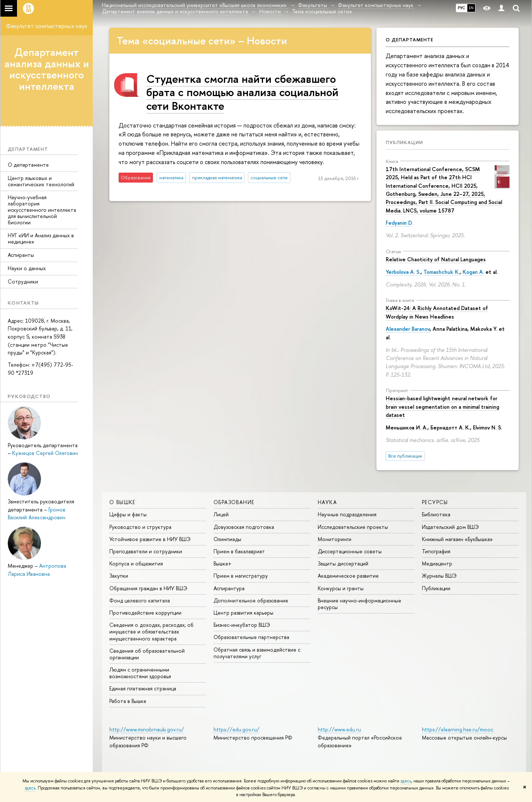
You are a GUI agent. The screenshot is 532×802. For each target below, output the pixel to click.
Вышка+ (223, 563)
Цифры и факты (128, 514)
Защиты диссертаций (343, 563)
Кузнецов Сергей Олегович (45, 453)
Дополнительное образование (251, 600)
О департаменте (28, 165)
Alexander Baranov (408, 329)
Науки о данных (27, 268)
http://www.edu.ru (339, 729)
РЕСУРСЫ (435, 502)
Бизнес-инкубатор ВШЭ (242, 625)
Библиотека (436, 514)
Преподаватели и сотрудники (146, 551)
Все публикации (405, 456)
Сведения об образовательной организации (147, 654)
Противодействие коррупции (145, 613)
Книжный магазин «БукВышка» (457, 539)
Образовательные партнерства (251, 637)
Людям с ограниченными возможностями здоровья (140, 673)
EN (471, 8)
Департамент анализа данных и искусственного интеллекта (47, 69)
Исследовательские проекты (353, 527)
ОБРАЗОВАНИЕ (234, 502)
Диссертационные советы (350, 551)
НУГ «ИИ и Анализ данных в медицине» (41, 238)
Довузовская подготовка (244, 527)
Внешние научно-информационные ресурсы (359, 604)
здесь (406, 781)
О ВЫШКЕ (122, 502)
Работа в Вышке (128, 701)
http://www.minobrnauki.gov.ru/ (147, 729)
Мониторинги (335, 539)
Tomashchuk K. (441, 272)
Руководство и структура (140, 527)
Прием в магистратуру (241, 576)
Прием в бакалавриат (239, 551)
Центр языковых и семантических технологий (41, 181)
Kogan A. (473, 272)
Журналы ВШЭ (439, 576)
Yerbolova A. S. (403, 272)
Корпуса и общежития (136, 563)
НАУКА (327, 502)
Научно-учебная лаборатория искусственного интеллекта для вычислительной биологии (42, 210)
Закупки (119, 576)
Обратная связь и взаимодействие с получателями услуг (257, 653)
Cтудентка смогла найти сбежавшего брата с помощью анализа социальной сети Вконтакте (242, 92)
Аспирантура (229, 588)
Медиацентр (437, 563)
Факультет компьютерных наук (47, 26)
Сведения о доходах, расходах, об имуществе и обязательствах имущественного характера (151, 631)
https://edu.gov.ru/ (236, 729)
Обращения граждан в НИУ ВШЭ (148, 588)
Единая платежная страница (143, 688)
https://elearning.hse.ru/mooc (458, 729)
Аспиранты (21, 255)
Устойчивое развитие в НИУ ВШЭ (150, 539)
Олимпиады (227, 539)
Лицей (221, 514)
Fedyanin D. (399, 223)
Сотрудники (23, 281)
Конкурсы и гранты (341, 588)
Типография (436, 551)
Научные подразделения (347, 514)
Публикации (404, 142)
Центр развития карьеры (243, 613)
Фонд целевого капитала (140, 600)
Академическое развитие (348, 576)
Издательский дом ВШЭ (450, 527)
